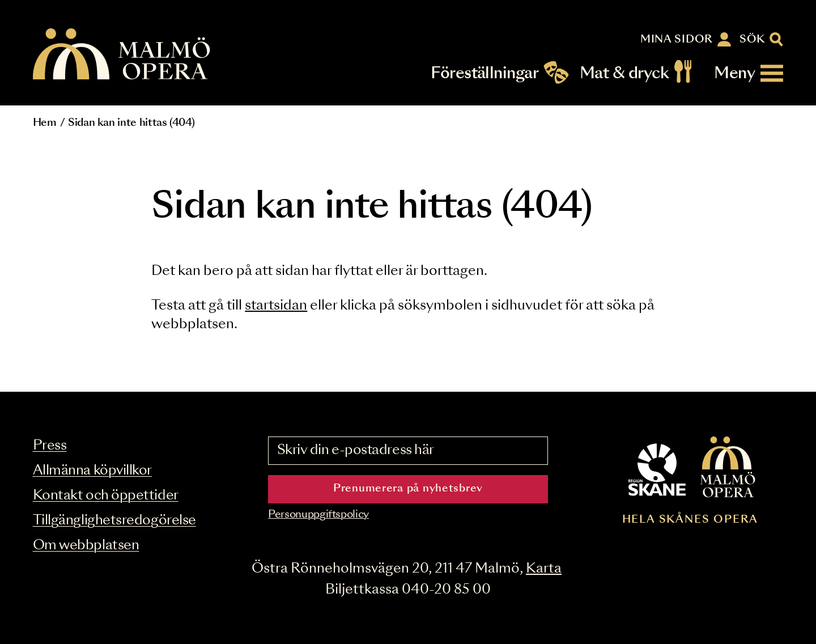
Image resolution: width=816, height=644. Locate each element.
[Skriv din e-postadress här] (408, 451)
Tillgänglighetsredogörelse (114, 521)
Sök (752, 40)
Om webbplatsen (86, 546)
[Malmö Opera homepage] (122, 55)
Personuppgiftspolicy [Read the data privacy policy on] (318, 515)
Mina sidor (677, 40)
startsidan (276, 306)
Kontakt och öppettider (106, 496)
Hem (45, 123)
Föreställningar (484, 73)
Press (50, 446)
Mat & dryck (624, 73)
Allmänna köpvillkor (92, 471)
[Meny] (749, 73)
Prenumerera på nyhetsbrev (408, 489)
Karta (544, 569)
